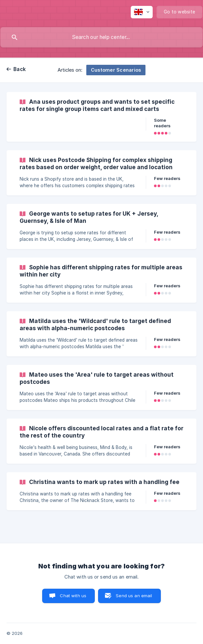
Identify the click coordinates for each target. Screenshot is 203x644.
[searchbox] (101, 37)
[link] (101, 117)
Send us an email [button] (134, 596)
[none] (142, 12)
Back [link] (20, 69)
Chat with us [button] (73, 596)
